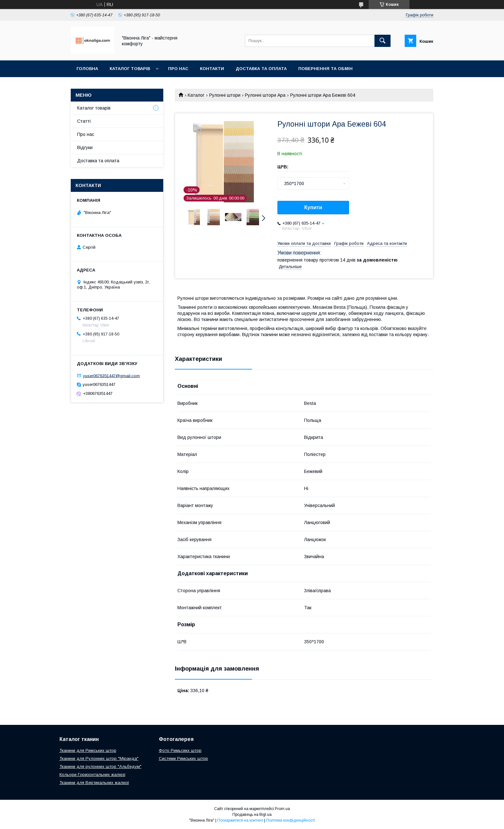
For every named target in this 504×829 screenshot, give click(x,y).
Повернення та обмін (325, 69)
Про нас (178, 69)
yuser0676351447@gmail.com (111, 375)
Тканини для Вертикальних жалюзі (94, 783)
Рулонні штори (225, 95)
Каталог (196, 95)
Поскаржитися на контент (240, 820)
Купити (313, 207)
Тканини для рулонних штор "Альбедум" (100, 767)
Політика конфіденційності (291, 820)
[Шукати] (382, 41)
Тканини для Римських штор (88, 750)
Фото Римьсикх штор (180, 750)
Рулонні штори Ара (265, 95)
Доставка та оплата (261, 69)
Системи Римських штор (183, 758)
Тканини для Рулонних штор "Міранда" (99, 758)
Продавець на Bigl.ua (252, 815)
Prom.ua (282, 809)
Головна (87, 69)
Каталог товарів (130, 69)
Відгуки (85, 147)
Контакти (212, 69)
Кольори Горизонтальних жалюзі (92, 775)
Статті (84, 121)
